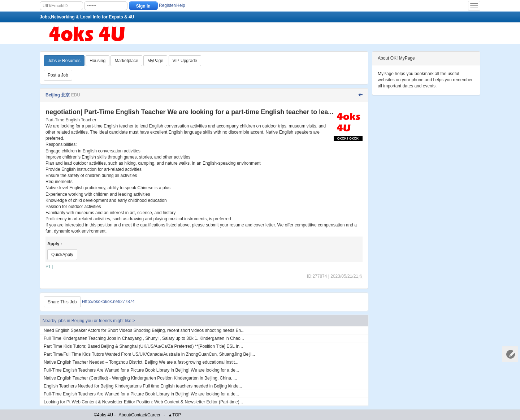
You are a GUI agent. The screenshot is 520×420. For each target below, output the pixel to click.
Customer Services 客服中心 (510, 354)
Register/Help (172, 5)
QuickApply (62, 255)
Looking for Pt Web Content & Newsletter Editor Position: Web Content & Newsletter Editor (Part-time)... (143, 402)
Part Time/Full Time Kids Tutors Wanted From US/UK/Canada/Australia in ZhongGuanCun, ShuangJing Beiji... (149, 354)
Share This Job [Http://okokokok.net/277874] (62, 302)
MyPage (155, 61)
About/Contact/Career (140, 415)
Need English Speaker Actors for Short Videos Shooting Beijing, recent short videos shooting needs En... (144, 330)
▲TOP (174, 415)
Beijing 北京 (58, 95)
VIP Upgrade (185, 61)
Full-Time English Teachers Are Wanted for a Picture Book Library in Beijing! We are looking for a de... (141, 370)
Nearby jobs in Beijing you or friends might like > (89, 321)
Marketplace (126, 61)
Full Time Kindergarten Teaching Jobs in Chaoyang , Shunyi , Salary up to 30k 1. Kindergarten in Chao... (144, 338)
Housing (97, 61)
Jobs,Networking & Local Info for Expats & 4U (87, 17)
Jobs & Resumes (64, 61)
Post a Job (58, 75)
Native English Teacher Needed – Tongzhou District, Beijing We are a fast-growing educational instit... (141, 362)
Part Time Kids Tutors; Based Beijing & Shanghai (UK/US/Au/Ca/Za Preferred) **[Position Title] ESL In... (143, 346)
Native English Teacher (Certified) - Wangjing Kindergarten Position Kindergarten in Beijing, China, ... (140, 378)
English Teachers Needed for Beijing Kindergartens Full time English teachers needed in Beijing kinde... (143, 386)
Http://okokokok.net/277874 (108, 302)
